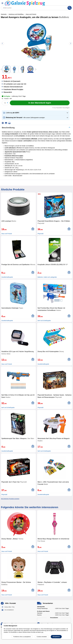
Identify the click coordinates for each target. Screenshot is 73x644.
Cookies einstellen (42, 637)
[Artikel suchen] (36, 8)
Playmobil (40, 234)
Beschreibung (8, 128)
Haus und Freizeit (31, 14)
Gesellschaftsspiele (7, 277)
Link (42, 632)
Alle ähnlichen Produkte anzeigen (10, 499)
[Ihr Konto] (65, 3)
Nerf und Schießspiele (44, 321)
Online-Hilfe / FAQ (9, 607)
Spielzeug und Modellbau (16, 14)
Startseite (4, 14)
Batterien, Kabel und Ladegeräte (47, 277)
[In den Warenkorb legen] (40, 103)
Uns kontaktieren (9, 610)
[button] (36, 113)
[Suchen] (70, 8)
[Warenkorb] (70, 3)
